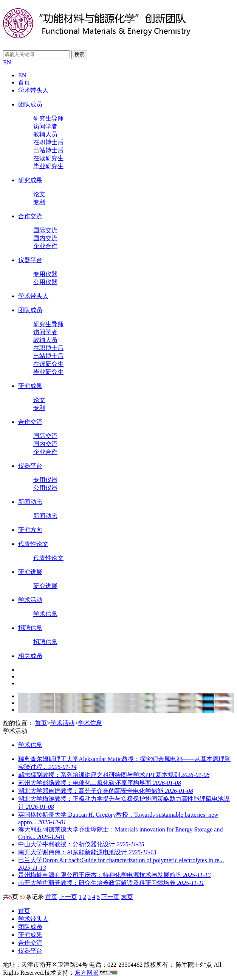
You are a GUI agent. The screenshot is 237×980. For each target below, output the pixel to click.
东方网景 (87, 973)
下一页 (110, 897)
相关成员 (30, 656)
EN (7, 62)
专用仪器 (45, 274)
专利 (39, 202)
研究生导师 (48, 118)
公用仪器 (45, 282)
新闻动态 (30, 502)
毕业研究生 (48, 166)
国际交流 (45, 230)
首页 (24, 82)
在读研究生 (48, 158)
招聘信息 (30, 628)
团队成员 (30, 104)
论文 (39, 194)
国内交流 (45, 238)
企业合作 (45, 246)
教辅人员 (45, 134)
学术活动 (30, 600)
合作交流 (30, 216)
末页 (127, 897)
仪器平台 (30, 260)
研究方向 (30, 530)
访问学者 (45, 126)
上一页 (68, 897)
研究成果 (30, 180)
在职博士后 (48, 142)
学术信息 (45, 614)
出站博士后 (48, 150)
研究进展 (30, 572)
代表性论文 (33, 544)
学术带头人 (33, 90)
